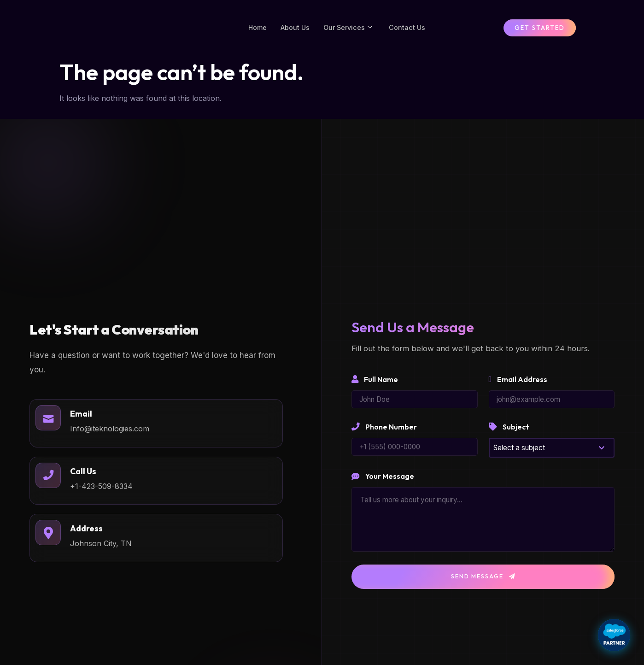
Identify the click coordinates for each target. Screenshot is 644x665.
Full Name (375, 387)
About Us (295, 32)
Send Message (483, 586)
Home (256, 32)
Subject (509, 435)
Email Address (518, 387)
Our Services (349, 32)
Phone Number (384, 435)
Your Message (383, 485)
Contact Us (410, 32)
